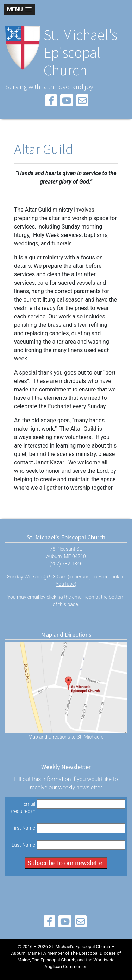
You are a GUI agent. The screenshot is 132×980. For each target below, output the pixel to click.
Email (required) (23, 807)
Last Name (23, 845)
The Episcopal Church (54, 960)
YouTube (65, 584)
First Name (23, 828)
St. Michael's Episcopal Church (80, 52)
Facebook (109, 577)
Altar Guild (44, 149)
